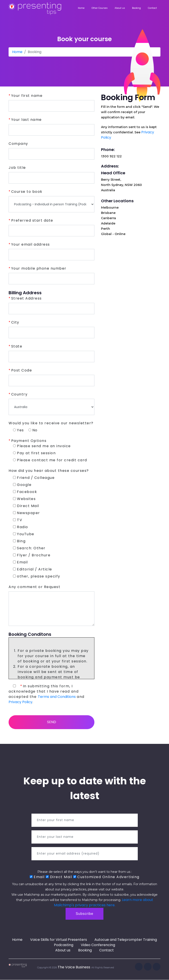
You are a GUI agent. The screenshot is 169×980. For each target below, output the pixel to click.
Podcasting (63, 945)
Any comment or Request (34, 587)
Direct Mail (26, 506)
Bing (19, 541)
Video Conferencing (98, 945)
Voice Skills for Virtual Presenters (59, 940)
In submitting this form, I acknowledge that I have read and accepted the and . (47, 694)
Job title (17, 168)
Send (52, 722)
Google (22, 485)
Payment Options (29, 441)
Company (18, 144)
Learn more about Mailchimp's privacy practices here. (104, 903)
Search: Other (29, 548)
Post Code (22, 370)
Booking (136, 8)
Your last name (27, 120)
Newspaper (27, 513)
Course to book (27, 192)
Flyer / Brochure (32, 555)
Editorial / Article (33, 569)
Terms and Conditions (57, 697)
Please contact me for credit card (50, 460)
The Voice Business (74, 968)
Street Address (27, 298)
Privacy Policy (20, 702)
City (15, 322)
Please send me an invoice (42, 446)
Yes (18, 430)
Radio (21, 527)
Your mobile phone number (39, 268)
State (17, 346)
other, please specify (37, 576)
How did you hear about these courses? (49, 471)
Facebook (25, 492)
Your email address (31, 244)
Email (20, 562)
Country (19, 394)
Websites (24, 499)
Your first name (27, 96)
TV (18, 520)
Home (81, 8)
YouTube (24, 534)
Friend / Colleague (34, 478)
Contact (152, 8)
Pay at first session (34, 453)
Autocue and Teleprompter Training (126, 940)
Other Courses (100, 8)
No (33, 430)
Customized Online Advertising (106, 877)
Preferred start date (32, 220)
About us (120, 8)
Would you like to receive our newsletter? (51, 423)
